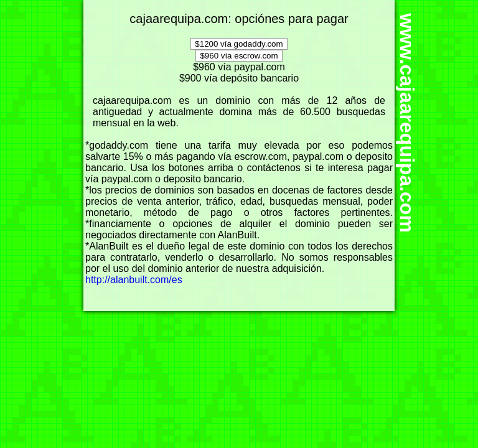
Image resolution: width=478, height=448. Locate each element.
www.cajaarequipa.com (407, 124)
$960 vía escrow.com (239, 56)
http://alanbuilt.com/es (134, 280)
